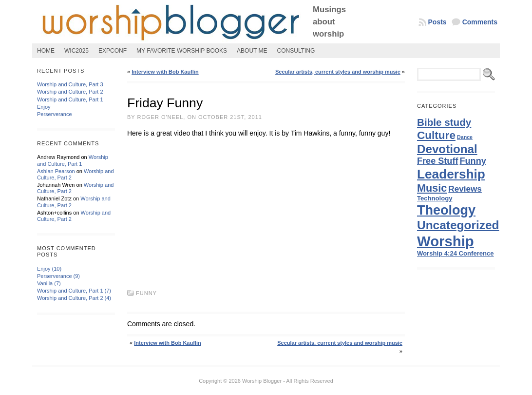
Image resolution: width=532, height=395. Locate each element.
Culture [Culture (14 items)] (436, 135)
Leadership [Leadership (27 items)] (451, 174)
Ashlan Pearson (56, 171)
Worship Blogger (262, 381)
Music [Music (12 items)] (432, 188)
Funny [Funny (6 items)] (473, 161)
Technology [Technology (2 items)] (435, 198)
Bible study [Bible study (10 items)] (444, 122)
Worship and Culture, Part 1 (70, 99)
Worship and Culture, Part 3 (70, 84)
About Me (252, 51)
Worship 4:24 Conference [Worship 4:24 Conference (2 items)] (456, 253)
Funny (146, 293)
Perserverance (55, 114)
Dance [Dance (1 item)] (465, 137)
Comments (480, 22)
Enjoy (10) (49, 269)
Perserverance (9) (58, 276)
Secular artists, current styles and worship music (338, 72)
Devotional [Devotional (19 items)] (447, 149)
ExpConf (113, 51)
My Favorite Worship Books (182, 51)
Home (46, 51)
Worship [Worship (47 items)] (446, 241)
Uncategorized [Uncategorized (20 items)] (458, 225)
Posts (437, 22)
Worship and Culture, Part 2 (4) (74, 298)
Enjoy (44, 107)
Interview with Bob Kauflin (165, 72)
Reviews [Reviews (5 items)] (465, 189)
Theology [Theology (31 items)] (446, 210)
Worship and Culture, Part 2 (70, 92)
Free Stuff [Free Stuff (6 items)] (437, 161)
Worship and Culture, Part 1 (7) (74, 291)
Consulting (296, 51)
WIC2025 (76, 51)
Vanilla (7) (49, 283)
